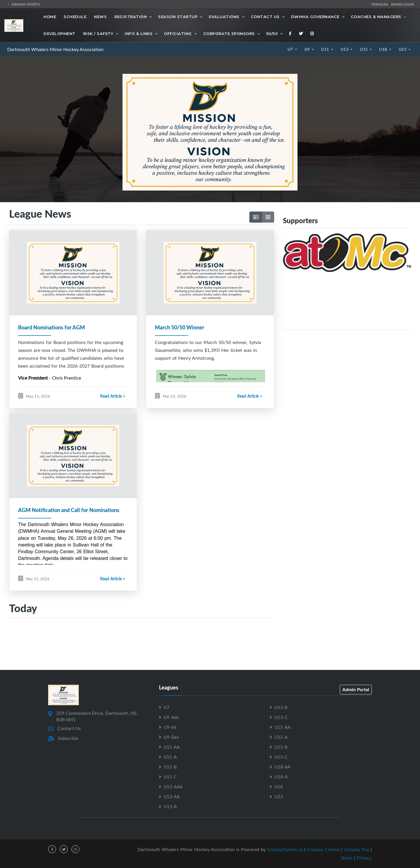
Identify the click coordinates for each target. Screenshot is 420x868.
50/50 (272, 34)
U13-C (281, 717)
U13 (345, 49)
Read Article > (113, 396)
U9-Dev (171, 737)
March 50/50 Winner (180, 327)
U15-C (281, 757)
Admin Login (402, 4)
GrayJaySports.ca (285, 850)
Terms (347, 858)
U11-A (170, 757)
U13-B (281, 708)
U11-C (170, 777)
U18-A (281, 777)
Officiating (178, 34)
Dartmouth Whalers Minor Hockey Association (55, 49)
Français (381, 4)
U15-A (281, 737)
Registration (131, 17)
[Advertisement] (347, 376)
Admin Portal (356, 690)
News (100, 17)
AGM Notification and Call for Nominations (69, 510)
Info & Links (139, 34)
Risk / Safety (98, 34)
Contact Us (265, 17)
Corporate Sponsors (229, 34)
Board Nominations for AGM (51, 327)
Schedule (75, 17)
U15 (364, 49)
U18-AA (282, 767)
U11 (326, 49)
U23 (403, 49)
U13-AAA (173, 787)
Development (60, 34)
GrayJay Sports (23, 4)
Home (50, 17)
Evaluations (224, 17)
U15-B (281, 747)
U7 (291, 49)
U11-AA (172, 747)
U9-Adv (171, 717)
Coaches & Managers (376, 17)
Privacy (364, 858)
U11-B (170, 767)
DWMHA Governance (315, 17)
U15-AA (282, 727)
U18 (384, 49)
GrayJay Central (323, 850)
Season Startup (178, 17)
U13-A (170, 807)
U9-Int (170, 727)
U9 (308, 49)
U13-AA (172, 797)
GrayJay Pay (357, 850)
